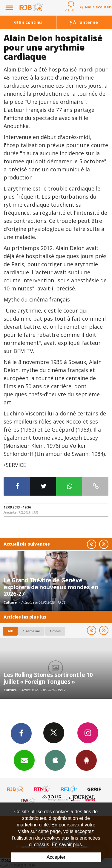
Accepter (56, 857)
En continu (28, 22)
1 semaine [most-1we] (31, 631)
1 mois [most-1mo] (55, 631)
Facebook (21, 733)
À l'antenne (84, 22)
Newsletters (24, 760)
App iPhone (55, 760)
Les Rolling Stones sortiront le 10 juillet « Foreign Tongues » (48, 678)
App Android (86, 760)
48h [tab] (10, 631)
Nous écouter (98, 7)
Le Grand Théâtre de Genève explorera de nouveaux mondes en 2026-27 (51, 587)
